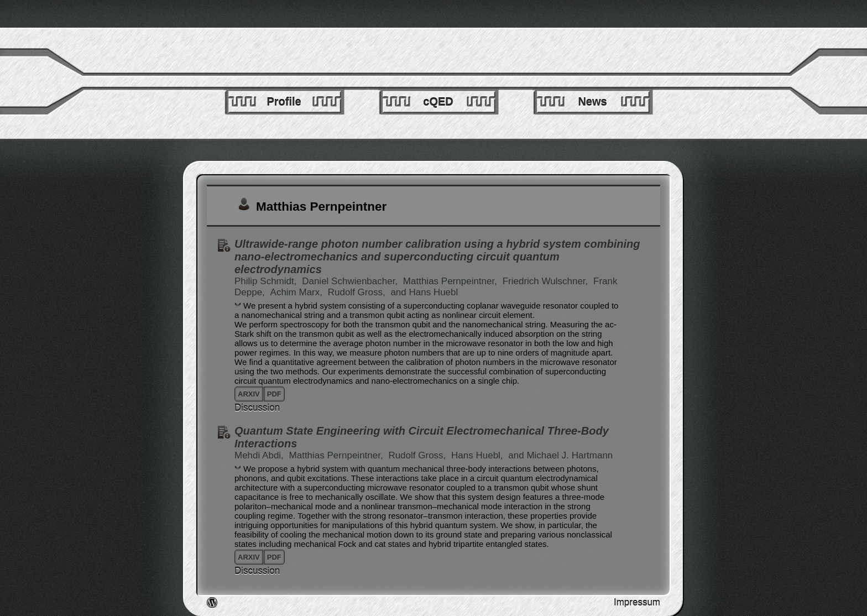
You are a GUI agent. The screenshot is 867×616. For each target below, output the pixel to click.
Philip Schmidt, (267, 281)
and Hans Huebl (424, 292)
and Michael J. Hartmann (560, 455)
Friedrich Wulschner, (547, 281)
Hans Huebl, (478, 455)
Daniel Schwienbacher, (351, 281)
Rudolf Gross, (358, 292)
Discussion (257, 408)
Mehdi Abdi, (260, 455)
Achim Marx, (298, 292)
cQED (438, 102)
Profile (284, 102)
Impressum (637, 602)
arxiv (249, 394)
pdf (274, 394)
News (592, 102)
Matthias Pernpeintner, (451, 281)
